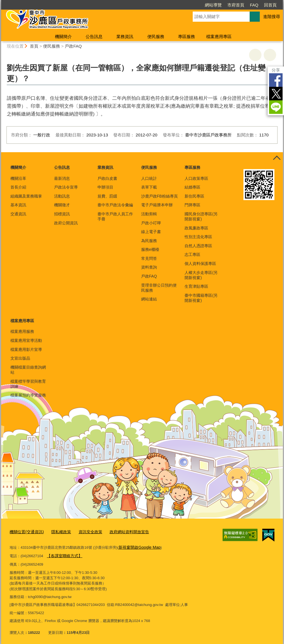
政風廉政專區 (196, 228)
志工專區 (192, 254)
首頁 (34, 46)
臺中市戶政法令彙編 (115, 205)
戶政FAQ (73, 46)
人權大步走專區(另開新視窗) (201, 275)
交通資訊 (18, 214)
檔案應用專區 (219, 36)
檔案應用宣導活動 (26, 340)
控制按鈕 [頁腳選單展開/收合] (277, 158)
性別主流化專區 (198, 237)
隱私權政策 (58, 531)
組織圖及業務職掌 (26, 196)
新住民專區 (194, 196)
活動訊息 (62, 196)
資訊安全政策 (86, 531)
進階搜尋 (272, 16)
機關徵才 (62, 205)
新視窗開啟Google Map (138, 546)
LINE (276, 107)
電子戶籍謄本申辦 (157, 205)
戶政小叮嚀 (151, 223)
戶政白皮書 (107, 178)
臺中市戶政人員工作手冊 (115, 216)
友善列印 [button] (255, 55)
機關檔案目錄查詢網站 (28, 370)
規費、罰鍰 (107, 196)
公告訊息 (94, 36)
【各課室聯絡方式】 (63, 554)
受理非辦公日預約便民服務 (159, 288)
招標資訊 (62, 214)
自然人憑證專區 (198, 246)
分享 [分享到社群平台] (276, 70)
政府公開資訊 (66, 223)
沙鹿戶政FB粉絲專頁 (159, 196)
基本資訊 (18, 205)
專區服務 (187, 36)
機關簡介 (63, 36)
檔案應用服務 (22, 331)
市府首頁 (236, 5)
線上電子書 (151, 232)
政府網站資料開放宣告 (122, 531)
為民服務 (149, 241)
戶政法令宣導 (66, 187)
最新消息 (62, 178)
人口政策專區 (196, 178)
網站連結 (149, 299)
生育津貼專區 (196, 286)
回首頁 (270, 5)
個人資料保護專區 (200, 264)
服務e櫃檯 (150, 249)
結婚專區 (192, 187)
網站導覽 (213, 5)
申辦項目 (105, 187)
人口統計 (149, 178)
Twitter (276, 94)
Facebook (276, 80)
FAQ (254, 5)
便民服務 (156, 36)
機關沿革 (18, 178)
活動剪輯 (149, 214)
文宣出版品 (20, 358)
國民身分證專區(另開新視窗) (201, 216)
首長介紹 (18, 187)
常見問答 (149, 258)
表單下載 (149, 187)
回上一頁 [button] (270, 55)
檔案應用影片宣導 (26, 349)
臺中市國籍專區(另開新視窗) (201, 298)
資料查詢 (149, 267)
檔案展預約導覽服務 (28, 395)
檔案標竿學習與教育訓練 (28, 384)
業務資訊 (125, 36)
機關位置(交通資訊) (25, 531)
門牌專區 (192, 205)
